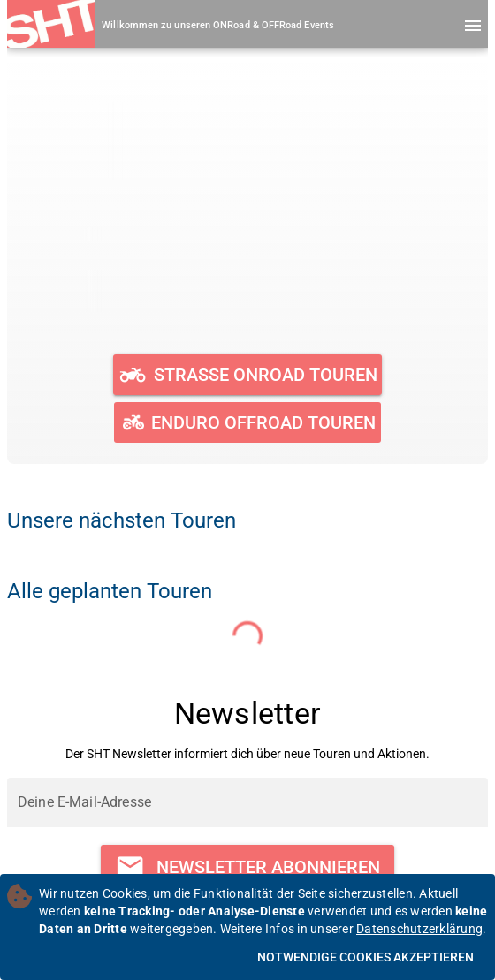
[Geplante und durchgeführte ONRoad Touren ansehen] (248, 375)
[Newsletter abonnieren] (247, 867)
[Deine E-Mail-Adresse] (247, 802)
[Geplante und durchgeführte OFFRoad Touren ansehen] (247, 422)
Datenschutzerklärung (419, 929)
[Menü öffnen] (473, 26)
